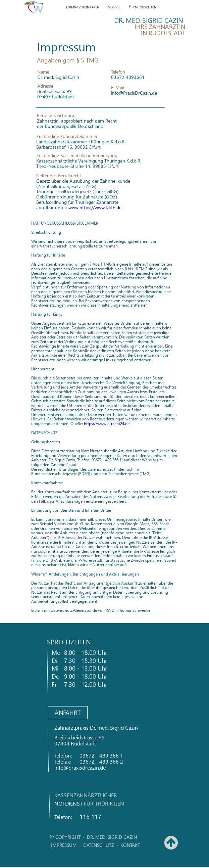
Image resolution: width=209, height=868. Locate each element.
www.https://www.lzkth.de (95, 207)
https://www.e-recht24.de (107, 424)
